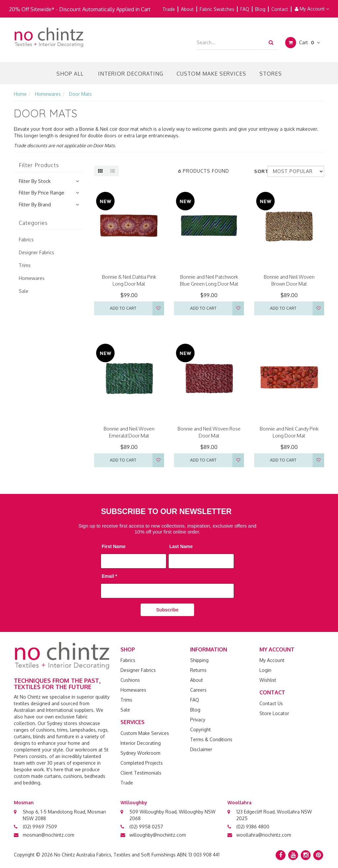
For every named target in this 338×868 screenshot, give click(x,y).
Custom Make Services (211, 74)
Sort (258, 171)
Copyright (201, 729)
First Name (114, 546)
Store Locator (274, 713)
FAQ (245, 9)
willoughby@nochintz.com (158, 835)
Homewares (133, 690)
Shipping (199, 660)
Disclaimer (201, 749)
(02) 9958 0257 (146, 827)
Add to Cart (123, 308)
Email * (109, 576)
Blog (260, 9)
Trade (169, 9)
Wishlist (268, 680)
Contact (280, 9)
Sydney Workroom (140, 753)
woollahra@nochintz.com (264, 835)
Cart (303, 43)
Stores (271, 74)
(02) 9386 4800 (253, 827)
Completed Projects (142, 763)
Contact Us (271, 703)
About (187, 9)
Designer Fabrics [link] (36, 252)
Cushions (130, 680)
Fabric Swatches (217, 9)
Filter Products (39, 165)
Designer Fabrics (138, 670)
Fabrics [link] (26, 240)
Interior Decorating (131, 74)
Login (265, 670)
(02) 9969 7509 (40, 827)
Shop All (70, 74)
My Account (312, 9)
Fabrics (128, 660)
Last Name (181, 546)
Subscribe (167, 610)
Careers (198, 690)
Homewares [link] (32, 278)
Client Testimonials (141, 773)
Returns (198, 670)
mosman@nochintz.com (49, 835)
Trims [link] (25, 265)
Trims (126, 700)
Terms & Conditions (211, 739)
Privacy (198, 720)
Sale (125, 710)
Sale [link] (24, 291)
